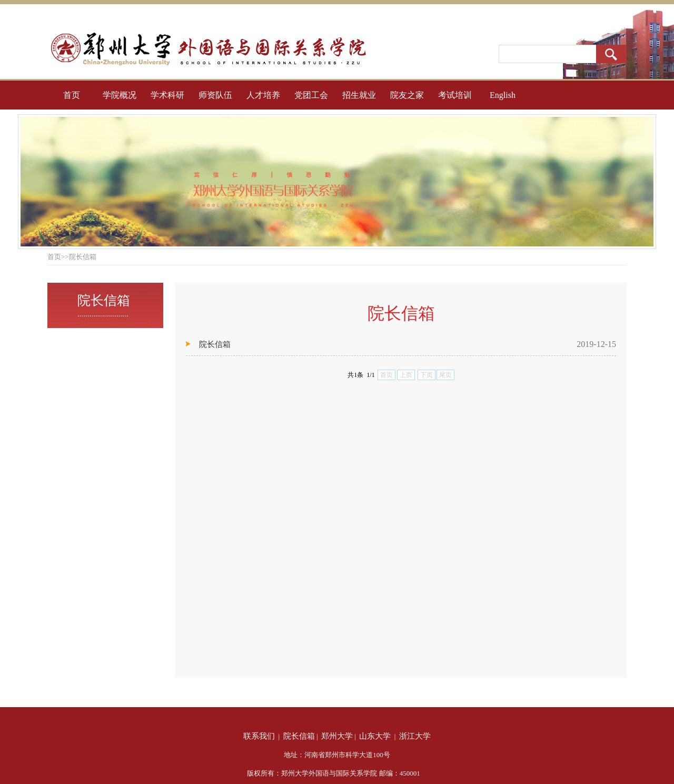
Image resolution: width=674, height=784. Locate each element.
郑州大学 (337, 736)
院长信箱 (215, 344)
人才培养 (263, 95)
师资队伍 (215, 95)
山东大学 (375, 736)
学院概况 (120, 95)
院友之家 (407, 95)
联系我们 (259, 736)
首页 (72, 95)
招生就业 (359, 95)
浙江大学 (415, 736)
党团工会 (311, 95)
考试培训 (455, 95)
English (503, 95)
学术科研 (167, 95)
